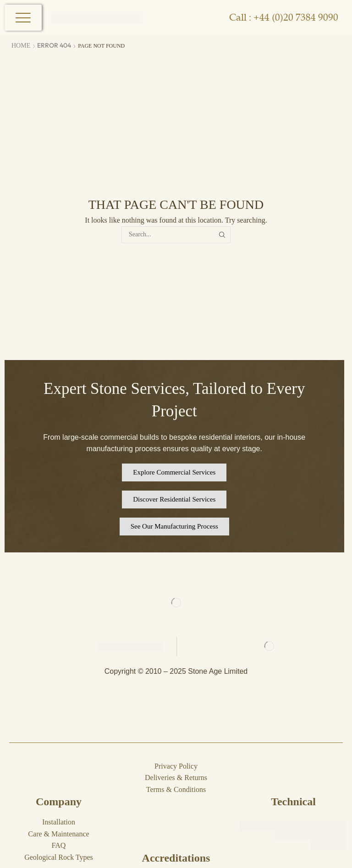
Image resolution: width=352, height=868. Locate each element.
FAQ (59, 845)
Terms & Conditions (176, 789)
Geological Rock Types (59, 857)
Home (21, 46)
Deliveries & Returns (176, 778)
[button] (174, 472)
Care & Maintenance (58, 834)
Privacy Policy (176, 766)
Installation (59, 822)
